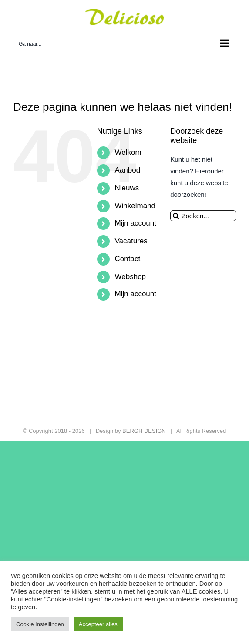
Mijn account (136, 223)
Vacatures (131, 241)
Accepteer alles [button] (98, 624)
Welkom (128, 152)
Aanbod (128, 170)
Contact (128, 259)
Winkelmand (135, 206)
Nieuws (127, 188)
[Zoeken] (176, 216)
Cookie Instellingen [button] (40, 624)
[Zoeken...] (203, 216)
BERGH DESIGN (144, 431)
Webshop (131, 277)
